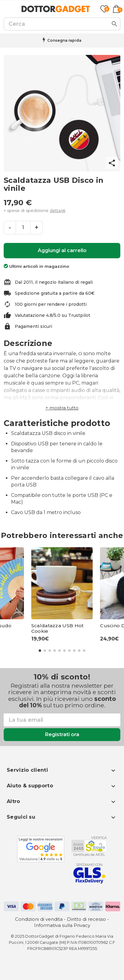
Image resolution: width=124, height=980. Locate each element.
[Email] (62, 720)
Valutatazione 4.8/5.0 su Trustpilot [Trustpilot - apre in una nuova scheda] (52, 315)
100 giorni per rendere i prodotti (51, 304)
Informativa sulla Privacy (62, 925)
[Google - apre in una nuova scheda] (41, 849)
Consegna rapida (64, 40)
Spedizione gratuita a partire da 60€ (55, 293)
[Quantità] (23, 228)
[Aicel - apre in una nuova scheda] (89, 846)
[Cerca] (62, 24)
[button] (62, 408)
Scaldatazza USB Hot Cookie (58, 628)
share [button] (112, 163)
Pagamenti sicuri (33, 326)
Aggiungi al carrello (62, 250)
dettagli (58, 210)
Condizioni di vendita (39, 919)
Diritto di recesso (86, 919)
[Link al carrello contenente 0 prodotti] (116, 9)
